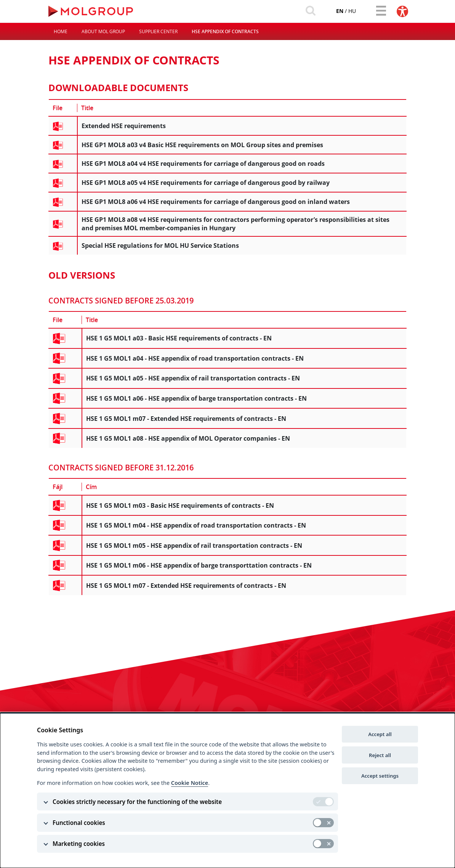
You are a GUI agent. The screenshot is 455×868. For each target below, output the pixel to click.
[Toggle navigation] (381, 11)
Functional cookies (79, 823)
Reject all (380, 755)
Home (61, 32)
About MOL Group (103, 32)
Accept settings (380, 776)
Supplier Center (158, 32)
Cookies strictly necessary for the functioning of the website (137, 802)
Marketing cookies (79, 844)
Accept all (380, 734)
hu (351, 11)
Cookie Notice (190, 783)
